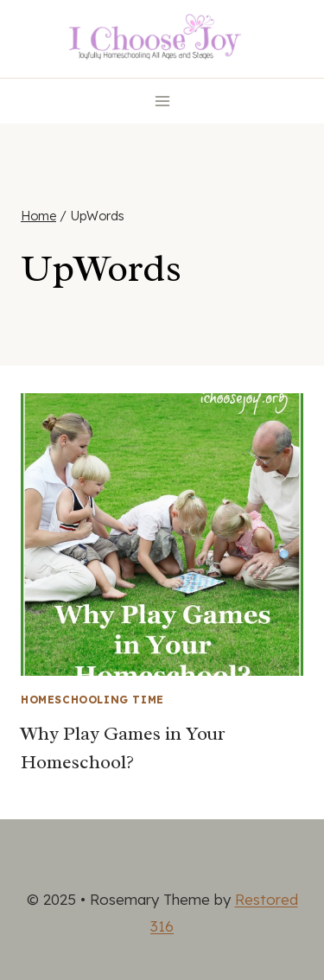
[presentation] (162, 535)
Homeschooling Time (92, 700)
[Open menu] (162, 101)
